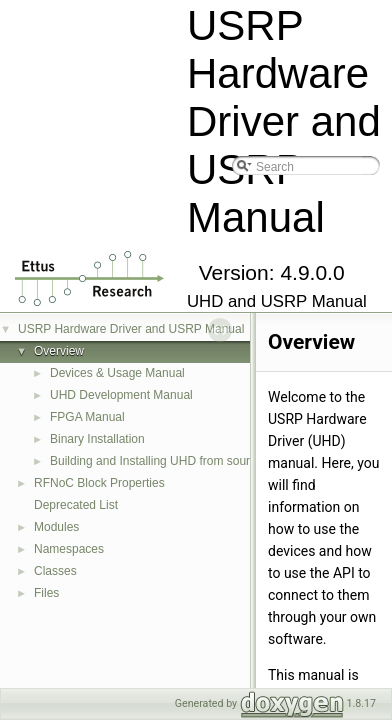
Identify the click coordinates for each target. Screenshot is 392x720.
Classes (55, 571)
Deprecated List (76, 505)
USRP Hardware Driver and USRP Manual (131, 329)
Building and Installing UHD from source (156, 461)
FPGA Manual (87, 417)
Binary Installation (97, 439)
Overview (59, 351)
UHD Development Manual (121, 395)
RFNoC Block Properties (99, 483)
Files (46, 593)
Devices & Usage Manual (117, 373)
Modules (56, 527)
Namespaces (69, 549)
